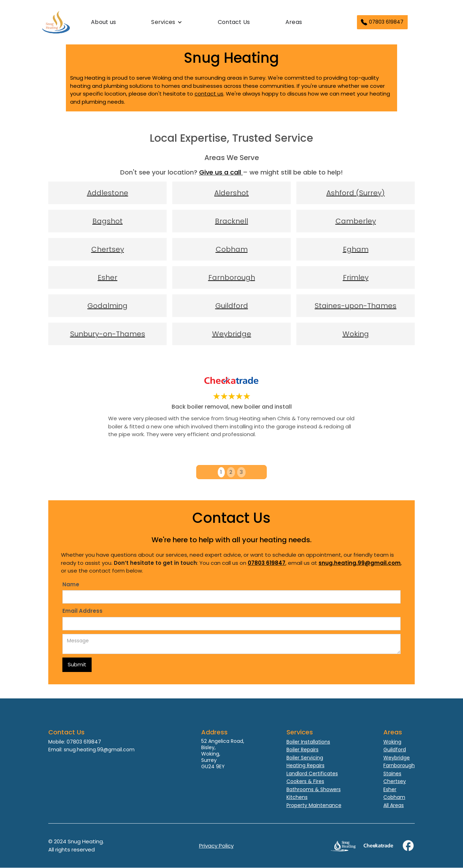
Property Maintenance (314, 805)
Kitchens (297, 797)
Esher (390, 789)
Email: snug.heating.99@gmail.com (91, 750)
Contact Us (234, 22)
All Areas (394, 805)
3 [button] (241, 472)
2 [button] (231, 472)
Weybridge (397, 758)
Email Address (82, 611)
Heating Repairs (305, 765)
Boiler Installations (308, 742)
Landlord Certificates (312, 774)
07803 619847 (386, 22)
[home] (70, 22)
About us (103, 22)
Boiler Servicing (305, 758)
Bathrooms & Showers (314, 789)
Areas (294, 22)
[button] (167, 22)
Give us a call (221, 172)
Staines (392, 774)
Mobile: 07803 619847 (75, 742)
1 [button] (221, 472)
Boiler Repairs (303, 750)
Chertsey (395, 781)
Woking (392, 742)
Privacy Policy (216, 846)
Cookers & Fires (305, 781)
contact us (209, 94)
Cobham (394, 797)
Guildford (395, 750)
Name (71, 584)
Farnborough (399, 765)
